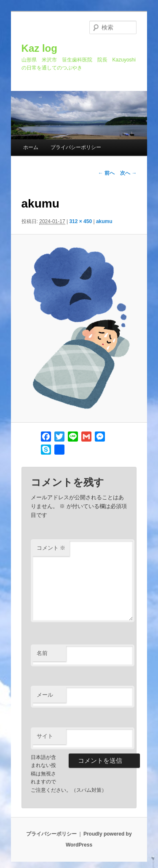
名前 (42, 653)
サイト (45, 736)
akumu (104, 221)
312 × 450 (80, 221)
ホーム (31, 147)
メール (45, 695)
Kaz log (39, 48)
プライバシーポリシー (76, 147)
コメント (51, 548)
